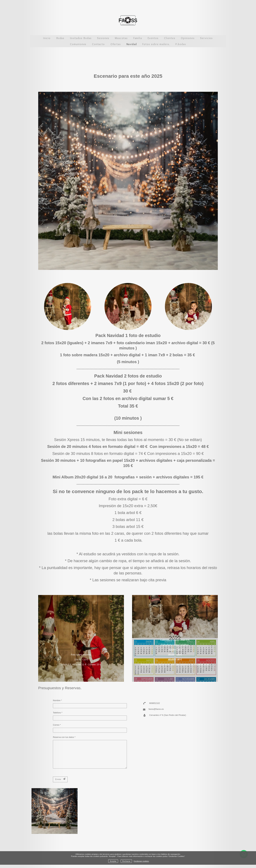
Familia (138, 38)
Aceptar (113, 861)
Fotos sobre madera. (156, 44)
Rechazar (126, 861)
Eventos (153, 38)
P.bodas (181, 44)
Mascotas (121, 38)
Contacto (98, 44)
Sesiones (103, 38)
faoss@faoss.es (156, 709)
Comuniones (78, 44)
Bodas (60, 38)
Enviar (60, 779)
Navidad (132, 44)
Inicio (47, 38)
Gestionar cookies (141, 861)
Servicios (206, 38)
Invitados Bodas (81, 38)
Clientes (170, 38)
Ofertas (116, 44)
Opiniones (188, 38)
